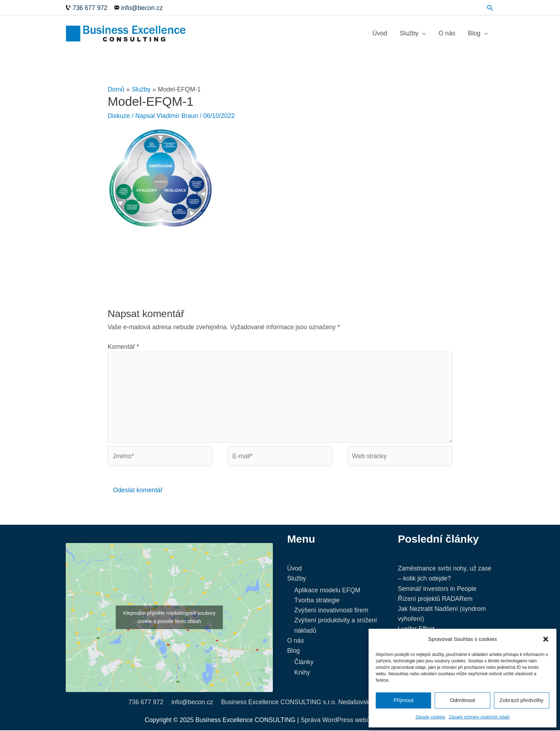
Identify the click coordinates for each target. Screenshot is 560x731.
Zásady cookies (430, 717)
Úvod (380, 34)
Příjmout (404, 700)
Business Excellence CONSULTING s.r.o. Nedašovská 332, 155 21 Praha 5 (326, 703)
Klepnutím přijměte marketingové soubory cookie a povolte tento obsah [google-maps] (169, 618)
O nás (447, 34)
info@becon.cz (192, 703)
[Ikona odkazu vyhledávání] (490, 7)
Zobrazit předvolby (522, 700)
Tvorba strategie (317, 601)
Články (304, 663)
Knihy (302, 673)
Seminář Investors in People (437, 589)
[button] (546, 639)
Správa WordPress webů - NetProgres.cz (358, 721)
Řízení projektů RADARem (435, 599)
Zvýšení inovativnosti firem (331, 611)
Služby (409, 34)
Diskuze (119, 117)
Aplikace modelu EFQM (327, 591)
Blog (474, 34)
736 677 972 (146, 703)
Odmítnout (462, 700)
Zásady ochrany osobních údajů (479, 717)
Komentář (123, 347)
